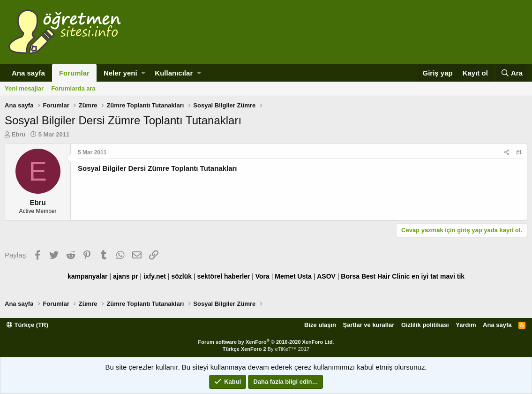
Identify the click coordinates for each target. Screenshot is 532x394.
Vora (262, 276)
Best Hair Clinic (386, 276)
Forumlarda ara (73, 88)
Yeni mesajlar (24, 88)
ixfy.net (155, 276)
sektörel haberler (223, 276)
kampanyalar (88, 276)
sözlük (181, 276)
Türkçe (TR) (27, 325)
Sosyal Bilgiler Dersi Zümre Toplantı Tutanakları (157, 168)
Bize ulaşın (320, 325)
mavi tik (452, 276)
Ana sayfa (28, 73)
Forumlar (74, 73)
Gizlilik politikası (425, 325)
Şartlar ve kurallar (369, 325)
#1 (519, 152)
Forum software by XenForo (266, 342)
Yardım (466, 325)
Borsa (350, 276)
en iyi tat (425, 276)
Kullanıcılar (174, 73)
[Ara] (512, 73)
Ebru (19, 134)
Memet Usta (293, 276)
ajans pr (126, 276)
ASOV (326, 276)
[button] (143, 73)
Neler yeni (120, 73)
